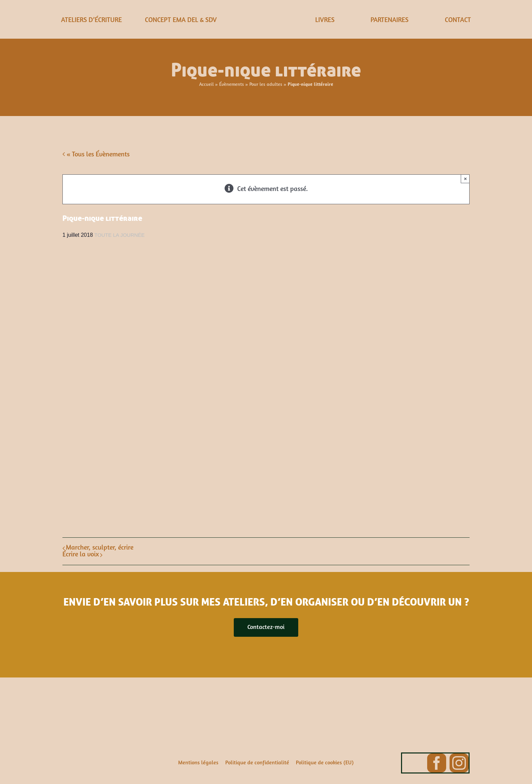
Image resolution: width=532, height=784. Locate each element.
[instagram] (459, 763)
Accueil (206, 85)
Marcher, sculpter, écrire (100, 548)
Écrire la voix (81, 555)
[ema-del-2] (266, 10)
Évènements (232, 85)
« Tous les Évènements (97, 155)
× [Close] (465, 179)
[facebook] (437, 763)
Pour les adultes (266, 85)
